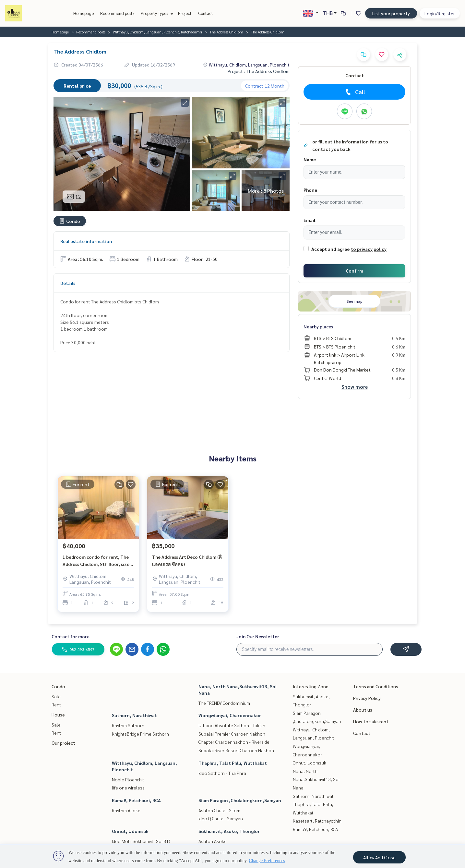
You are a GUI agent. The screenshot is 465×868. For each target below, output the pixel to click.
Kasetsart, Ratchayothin (317, 821)
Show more (355, 387)
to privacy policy (369, 249)
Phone (310, 190)
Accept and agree (330, 249)
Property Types (156, 13)
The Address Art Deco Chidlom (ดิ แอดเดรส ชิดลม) (187, 561)
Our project (63, 743)
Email (309, 220)
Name (310, 159)
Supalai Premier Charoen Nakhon (232, 734)
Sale (56, 696)
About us (363, 710)
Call (355, 92)
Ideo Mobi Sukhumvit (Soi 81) (141, 841)
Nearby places (318, 326)
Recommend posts (117, 13)
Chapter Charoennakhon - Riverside (234, 742)
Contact (206, 13)
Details (68, 283)
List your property (391, 13)
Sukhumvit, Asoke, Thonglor (229, 831)
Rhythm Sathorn (128, 725)
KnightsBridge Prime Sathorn (140, 734)
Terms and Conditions (376, 686)
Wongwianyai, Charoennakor (230, 715)
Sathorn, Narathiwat (134, 715)
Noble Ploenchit (128, 779)
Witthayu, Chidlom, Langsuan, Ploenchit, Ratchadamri (157, 32)
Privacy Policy (367, 698)
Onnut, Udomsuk (130, 831)
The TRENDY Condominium (224, 703)
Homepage (83, 13)
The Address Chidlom (226, 32)
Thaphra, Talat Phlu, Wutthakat (233, 763)
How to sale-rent (371, 721)
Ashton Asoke (213, 841)
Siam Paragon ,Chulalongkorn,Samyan (240, 800)
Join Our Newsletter (258, 636)
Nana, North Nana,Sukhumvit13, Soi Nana (316, 779)
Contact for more (71, 636)
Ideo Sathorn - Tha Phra (222, 773)
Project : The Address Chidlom (259, 71)
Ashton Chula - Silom (219, 810)
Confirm (354, 271)
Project (185, 13)
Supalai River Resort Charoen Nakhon (236, 750)
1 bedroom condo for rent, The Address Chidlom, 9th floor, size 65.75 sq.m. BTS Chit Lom (96, 561)
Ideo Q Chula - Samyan (221, 818)
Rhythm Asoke (126, 810)
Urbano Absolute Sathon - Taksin (232, 725)
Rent (56, 704)
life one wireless (128, 788)
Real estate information (86, 241)
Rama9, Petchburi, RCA (136, 800)
